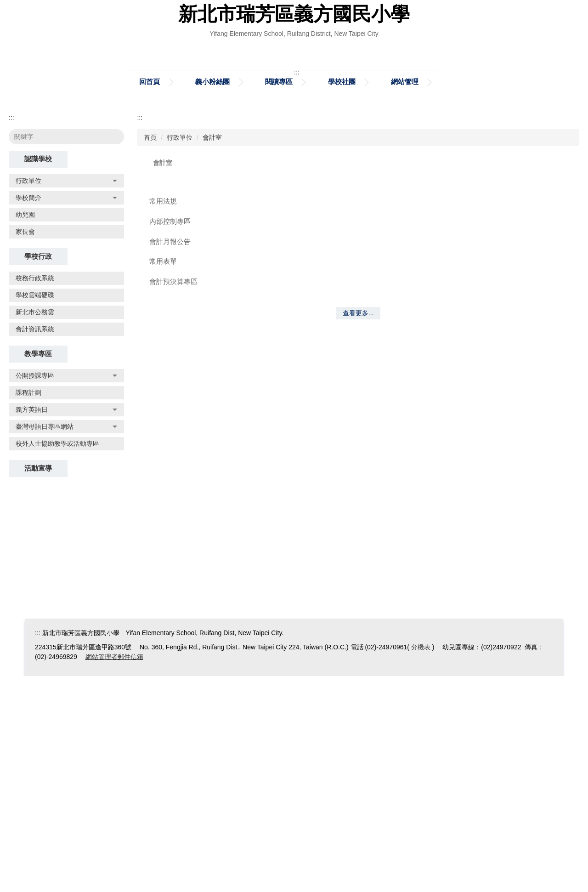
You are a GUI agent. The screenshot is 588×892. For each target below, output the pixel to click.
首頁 (150, 353)
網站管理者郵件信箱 (114, 873)
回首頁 (150, 298)
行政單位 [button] (66, 397)
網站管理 (405, 298)
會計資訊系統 (35, 545)
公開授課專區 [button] (66, 591)
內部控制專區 (170, 437)
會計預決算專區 (173, 497)
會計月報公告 (170, 457)
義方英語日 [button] (66, 625)
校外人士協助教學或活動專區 (57, 659)
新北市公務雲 (35, 528)
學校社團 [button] (342, 298)
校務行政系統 (35, 494)
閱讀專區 (279, 298)
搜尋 (111, 352)
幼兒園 (25, 431)
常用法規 (163, 417)
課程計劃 (28, 608)
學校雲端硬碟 (35, 511)
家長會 (25, 448)
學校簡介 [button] (66, 414)
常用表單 (163, 477)
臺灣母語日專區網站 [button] (66, 642)
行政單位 (180, 353)
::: (11, 334)
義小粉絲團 (212, 298)
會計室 (212, 353)
